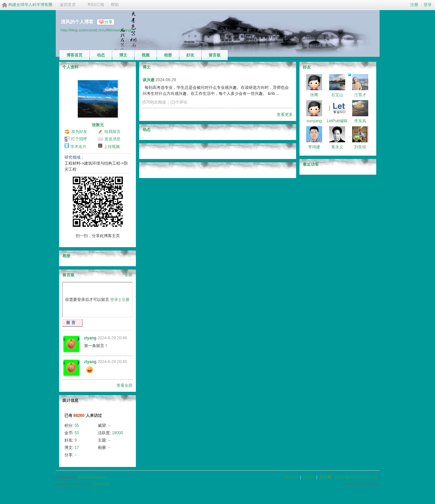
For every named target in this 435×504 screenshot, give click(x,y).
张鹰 (314, 95)
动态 (101, 55)
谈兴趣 (149, 80)
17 (77, 448)
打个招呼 (79, 139)
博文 (123, 55)
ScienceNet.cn (91, 477)
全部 (129, 275)
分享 (108, 22)
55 (77, 426)
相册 (168, 55)
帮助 (115, 5)
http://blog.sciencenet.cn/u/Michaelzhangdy (98, 30)
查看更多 (285, 115)
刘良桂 (360, 147)
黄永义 (337, 147)
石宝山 (337, 95)
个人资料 (70, 67)
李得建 (314, 147)
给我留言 (113, 132)
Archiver (291, 477)
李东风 (360, 121)
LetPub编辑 (337, 121)
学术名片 (78, 147)
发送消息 (113, 139)
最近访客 (311, 164)
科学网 (325, 477)
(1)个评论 (179, 102)
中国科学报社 (101, 484)
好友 (190, 55)
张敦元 (98, 125)
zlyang (90, 338)
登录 (428, 5)
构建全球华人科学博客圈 (30, 5)
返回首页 (68, 5)
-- (109, 426)
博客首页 (74, 55)
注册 (414, 5)
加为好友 (79, 132)
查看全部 (125, 385)
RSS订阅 (96, 5)
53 (77, 433)
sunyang (314, 121)
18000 (117, 433)
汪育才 (360, 95)
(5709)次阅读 (154, 102)
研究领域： (74, 157)
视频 (146, 55)
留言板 (215, 55)
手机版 (309, 477)
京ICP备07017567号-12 (356, 477)
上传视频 (112, 147)
